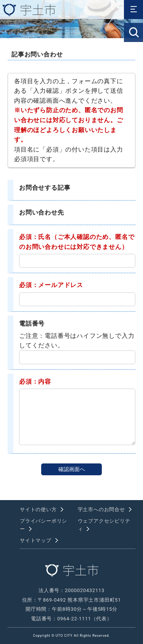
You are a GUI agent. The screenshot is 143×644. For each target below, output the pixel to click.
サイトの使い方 (38, 509)
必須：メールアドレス (51, 285)
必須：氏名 (35, 237)
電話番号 (32, 324)
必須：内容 (35, 382)
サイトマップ (36, 540)
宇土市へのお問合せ (101, 509)
